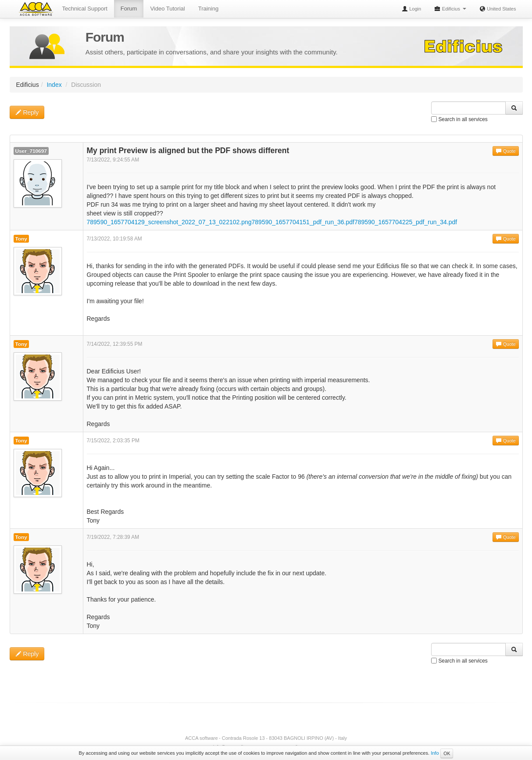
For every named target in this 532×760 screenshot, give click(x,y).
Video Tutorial (167, 9)
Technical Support (85, 9)
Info (435, 753)
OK (447, 753)
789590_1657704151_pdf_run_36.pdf (303, 222)
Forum (129, 9)
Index (54, 85)
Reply (27, 112)
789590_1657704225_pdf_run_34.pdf (406, 222)
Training (208, 9)
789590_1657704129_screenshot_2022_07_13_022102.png (169, 222)
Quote (506, 151)
